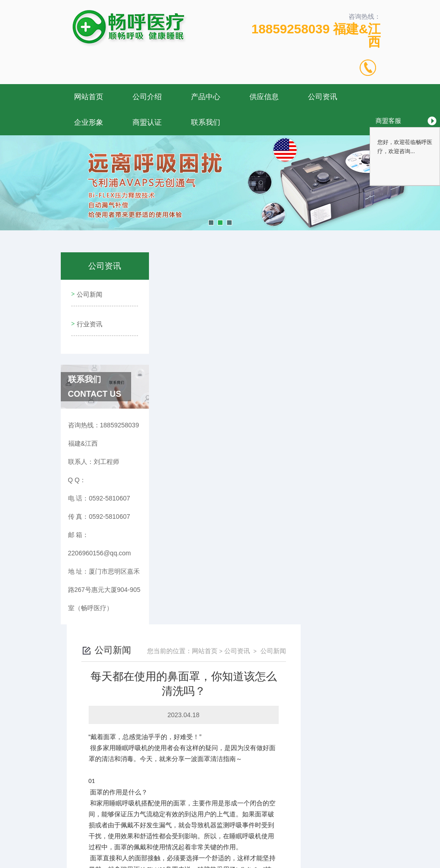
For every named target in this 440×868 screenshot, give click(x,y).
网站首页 (89, 97)
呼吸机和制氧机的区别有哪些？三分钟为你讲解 (254, 767)
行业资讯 (89, 319)
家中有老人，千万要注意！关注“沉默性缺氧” (250, 752)
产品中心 (206, 97)
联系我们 (206, 122)
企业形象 (89, 122)
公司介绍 (147, 97)
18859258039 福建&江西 (316, 35)
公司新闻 (89, 293)
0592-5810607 (131, 824)
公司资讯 (323, 97)
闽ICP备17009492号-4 (284, 839)
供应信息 (264, 97)
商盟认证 (147, 122)
